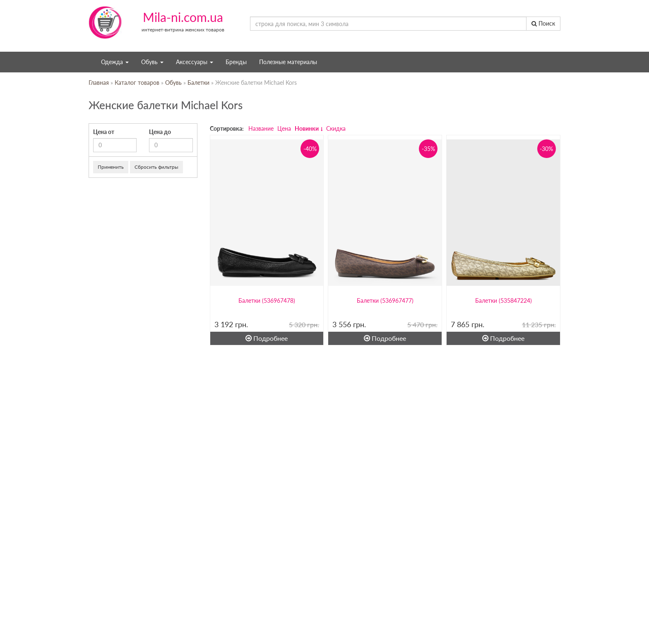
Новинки (307, 128)
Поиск (543, 23)
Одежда (115, 62)
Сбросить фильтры (156, 167)
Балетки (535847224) (504, 300)
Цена (284, 128)
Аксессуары (195, 62)
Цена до (160, 132)
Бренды (236, 62)
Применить (111, 167)
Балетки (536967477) (385, 300)
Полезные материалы (288, 62)
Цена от (104, 132)
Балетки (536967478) (267, 300)
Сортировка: (227, 128)
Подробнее (267, 338)
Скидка (336, 128)
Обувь (152, 62)
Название (261, 128)
